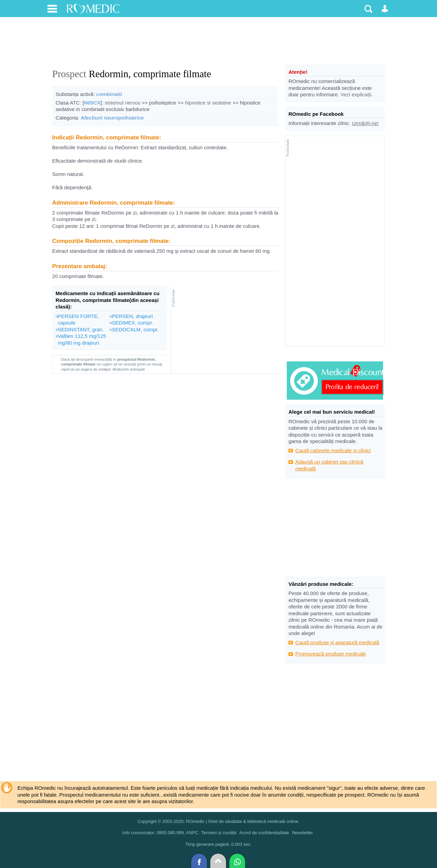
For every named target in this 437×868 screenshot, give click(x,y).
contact (104, 369)
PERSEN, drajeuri (132, 316)
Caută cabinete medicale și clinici (333, 450)
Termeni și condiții (219, 833)
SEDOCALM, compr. (136, 329)
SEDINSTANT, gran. (81, 329)
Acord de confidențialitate (264, 833)
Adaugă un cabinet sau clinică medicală (329, 465)
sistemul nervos (123, 103)
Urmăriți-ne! (365, 123)
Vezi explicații (356, 94)
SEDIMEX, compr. (133, 323)
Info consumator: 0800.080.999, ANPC (160, 833)
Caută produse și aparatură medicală (337, 642)
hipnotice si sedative (208, 103)
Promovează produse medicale (331, 654)
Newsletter (302, 833)
